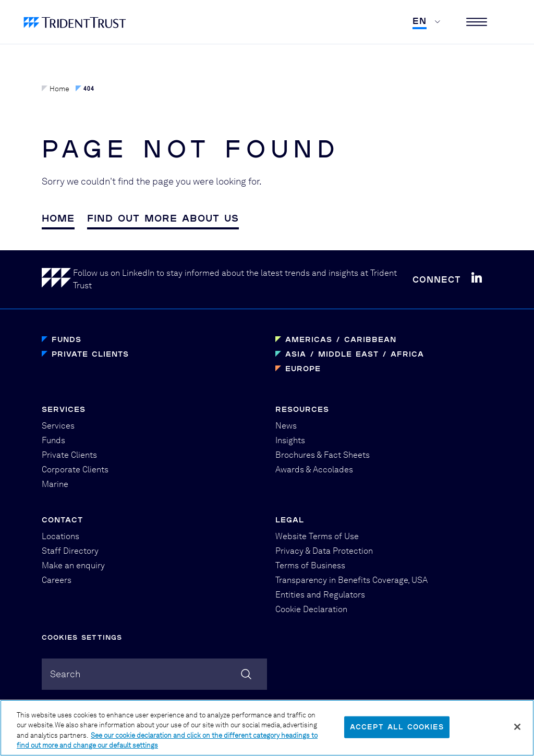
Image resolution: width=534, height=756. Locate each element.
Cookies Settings (82, 637)
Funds (66, 339)
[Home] (57, 280)
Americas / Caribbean (341, 339)
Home (56, 89)
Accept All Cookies (397, 727)
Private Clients (90, 354)
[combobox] (154, 674)
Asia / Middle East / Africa (355, 354)
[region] (267, 728)
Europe (303, 368)
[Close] (517, 727)
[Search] (246, 674)
